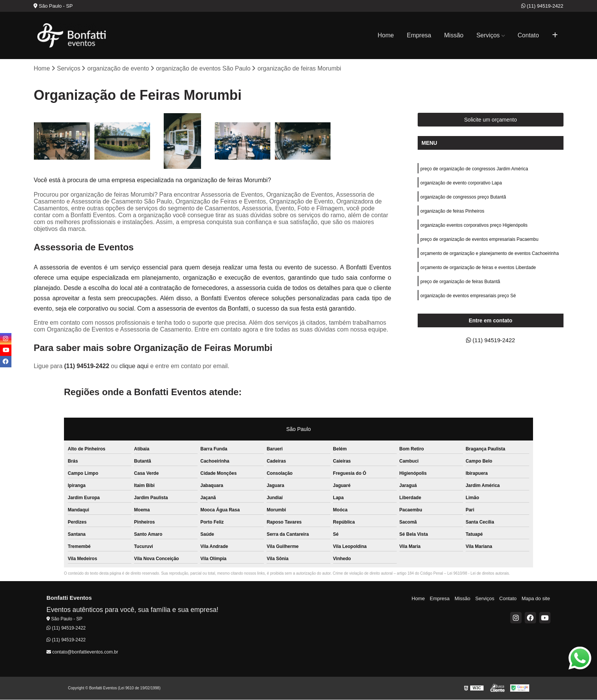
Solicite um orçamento (491, 120)
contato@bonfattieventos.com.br (82, 652)
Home (386, 35)
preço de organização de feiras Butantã (460, 285)
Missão (454, 35)
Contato (528, 35)
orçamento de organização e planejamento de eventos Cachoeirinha (490, 256)
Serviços (488, 35)
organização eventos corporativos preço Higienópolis (474, 227)
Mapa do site (536, 598)
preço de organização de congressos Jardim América (474, 169)
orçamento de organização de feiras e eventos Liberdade (478, 271)
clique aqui (134, 366)
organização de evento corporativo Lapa (461, 184)
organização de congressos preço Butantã (463, 198)
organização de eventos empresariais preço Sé (468, 300)
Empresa (419, 35)
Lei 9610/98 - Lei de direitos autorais (478, 574)
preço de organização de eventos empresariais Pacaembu (479, 242)
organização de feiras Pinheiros (452, 213)
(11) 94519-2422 (542, 6)
